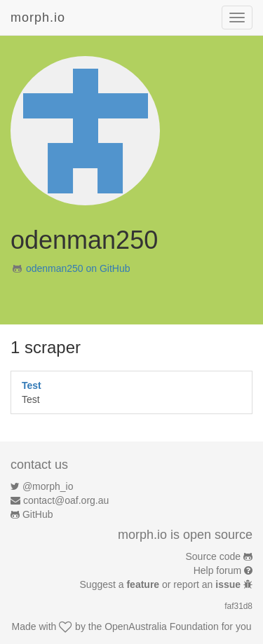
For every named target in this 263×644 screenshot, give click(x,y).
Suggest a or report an (162, 584)
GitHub (38, 514)
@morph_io (48, 486)
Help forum (217, 570)
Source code (214, 556)
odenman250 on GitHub (78, 268)
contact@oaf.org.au (66, 500)
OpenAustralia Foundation (162, 626)
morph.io (38, 18)
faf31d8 (238, 606)
